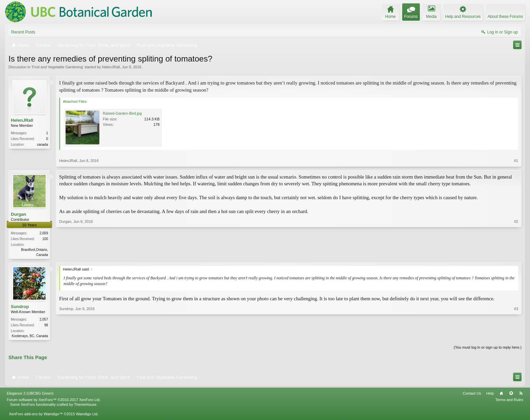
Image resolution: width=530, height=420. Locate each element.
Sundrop (20, 307)
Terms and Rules (509, 401)
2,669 (44, 233)
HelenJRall (111, 67)
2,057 (44, 320)
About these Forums (505, 17)
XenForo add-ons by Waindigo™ (36, 415)
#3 (516, 336)
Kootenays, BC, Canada (30, 337)
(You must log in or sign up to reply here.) (488, 349)
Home (501, 395)
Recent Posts (23, 32)
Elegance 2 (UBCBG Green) (30, 395)
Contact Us (472, 395)
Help (490, 395)
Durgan (19, 214)
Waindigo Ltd (87, 415)
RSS (521, 395)
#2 (516, 254)
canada (42, 145)
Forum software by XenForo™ (54, 401)
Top (511, 395)
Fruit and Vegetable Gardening (57, 67)
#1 (516, 161)
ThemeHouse (85, 406)
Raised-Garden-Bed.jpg (122, 113)
